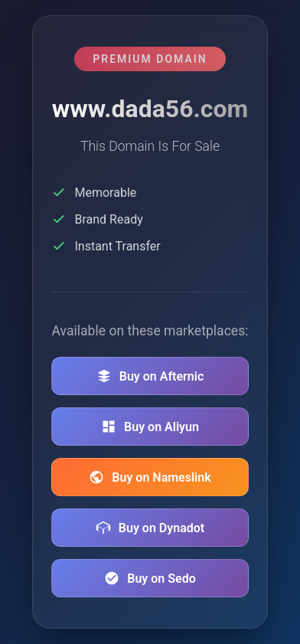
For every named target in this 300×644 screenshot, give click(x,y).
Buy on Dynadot (150, 528)
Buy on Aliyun (150, 427)
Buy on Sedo (150, 578)
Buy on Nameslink (150, 477)
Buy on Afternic (150, 376)
